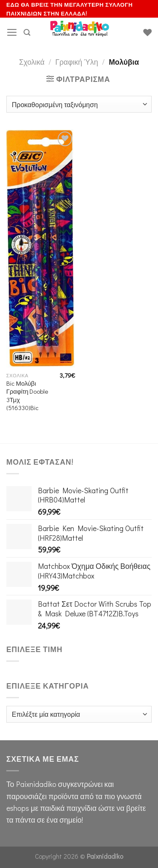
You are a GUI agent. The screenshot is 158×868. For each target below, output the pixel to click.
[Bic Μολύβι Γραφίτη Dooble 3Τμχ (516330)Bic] (41, 249)
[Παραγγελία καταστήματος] (79, 104)
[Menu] (12, 32)
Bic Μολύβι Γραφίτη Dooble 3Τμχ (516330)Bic (27, 396)
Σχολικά (32, 62)
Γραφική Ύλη (76, 62)
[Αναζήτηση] (27, 33)
